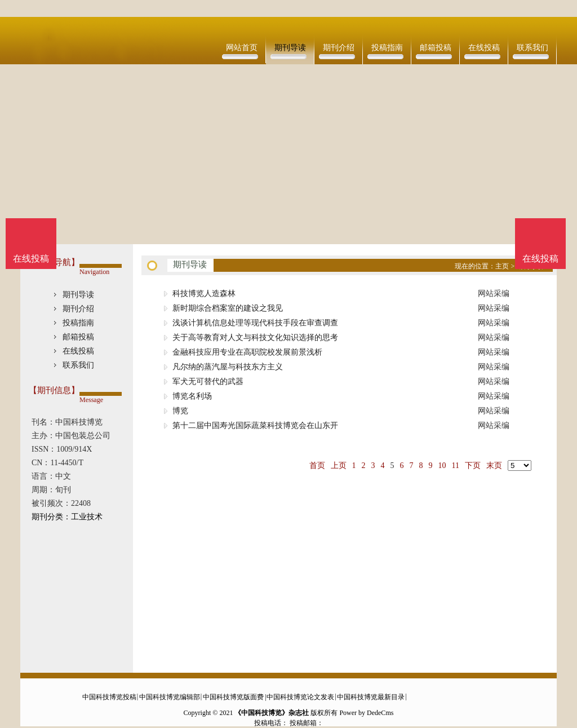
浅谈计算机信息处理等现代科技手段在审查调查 (255, 323)
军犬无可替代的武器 (208, 381)
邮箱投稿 (436, 48)
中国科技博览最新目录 (371, 697)
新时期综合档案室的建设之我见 (228, 308)
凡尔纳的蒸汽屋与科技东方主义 (228, 367)
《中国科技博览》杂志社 (272, 713)
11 (456, 466)
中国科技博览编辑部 (170, 697)
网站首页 (242, 48)
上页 (339, 466)
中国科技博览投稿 (109, 697)
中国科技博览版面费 (233, 697)
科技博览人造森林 (204, 294)
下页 (473, 466)
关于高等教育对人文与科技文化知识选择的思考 (255, 337)
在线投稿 (484, 48)
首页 (317, 466)
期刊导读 (290, 48)
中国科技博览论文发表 (300, 697)
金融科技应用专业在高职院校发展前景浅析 (247, 352)
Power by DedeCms (366, 713)
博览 (180, 411)
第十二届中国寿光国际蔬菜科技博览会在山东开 (255, 425)
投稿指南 (387, 48)
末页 (494, 466)
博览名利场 (192, 396)
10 (442, 466)
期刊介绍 (339, 48)
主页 (502, 266)
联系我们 (532, 48)
